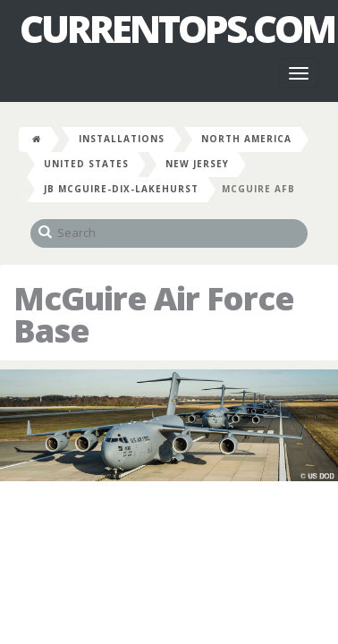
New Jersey (197, 164)
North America (246, 139)
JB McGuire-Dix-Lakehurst (121, 189)
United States (86, 164)
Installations (122, 139)
